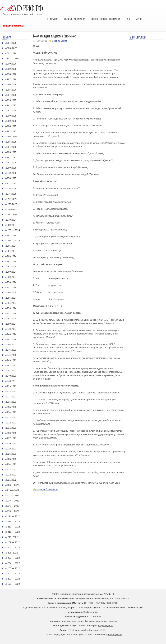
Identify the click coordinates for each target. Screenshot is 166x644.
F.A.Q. (128, 19)
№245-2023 (10, 350)
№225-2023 (10, 459)
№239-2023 (10, 386)
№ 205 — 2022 (12, 558)
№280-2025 (10, 168)
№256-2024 (10, 293)
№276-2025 (10, 189)
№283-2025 (10, 152)
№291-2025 (10, 111)
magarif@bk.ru (106, 626)
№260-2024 (10, 272)
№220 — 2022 (12, 485)
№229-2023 (10, 443)
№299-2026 (10, 69)
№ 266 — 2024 (12, 241)
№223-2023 (10, 469)
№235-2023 (10, 407)
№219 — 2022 (12, 490)
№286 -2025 (11, 137)
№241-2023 (10, 371)
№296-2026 (10, 85)
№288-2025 (10, 126)
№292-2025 (10, 105)
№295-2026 (10, 90)
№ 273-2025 (11, 204)
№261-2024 (10, 267)
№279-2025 (10, 173)
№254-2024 (10, 303)
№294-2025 (10, 95)
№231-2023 (10, 428)
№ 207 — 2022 (12, 548)
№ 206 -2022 (11, 553)
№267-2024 (10, 235)
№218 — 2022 (12, 501)
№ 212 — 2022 (12, 527)
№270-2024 (10, 220)
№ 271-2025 (11, 209)
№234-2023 (10, 412)
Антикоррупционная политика (102, 621)
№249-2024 (10, 329)
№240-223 (10, 381)
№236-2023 (10, 402)
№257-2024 (10, 287)
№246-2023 (10, 345)
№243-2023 (10, 360)
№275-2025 (10, 194)
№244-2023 (10, 355)
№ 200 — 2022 (12, 579)
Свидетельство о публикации (105, 19)
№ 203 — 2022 (12, 568)
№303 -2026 (11, 48)
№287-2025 (10, 131)
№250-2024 (10, 324)
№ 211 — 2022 (12, 532)
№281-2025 (10, 163)
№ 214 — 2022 (12, 516)
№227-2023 (10, 438)
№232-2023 (10, 423)
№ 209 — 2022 (12, 542)
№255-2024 (10, 298)
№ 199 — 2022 (12, 584)
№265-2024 (10, 246)
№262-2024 (10, 261)
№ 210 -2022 (11, 537)
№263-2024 (10, 256)
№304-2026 (10, 43)
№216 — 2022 (12, 506)
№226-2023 (10, 454)
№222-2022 (10, 475)
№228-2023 (10, 449)
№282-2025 (10, 157)
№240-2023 (10, 376)
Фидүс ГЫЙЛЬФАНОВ (47, 490)
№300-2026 (10, 64)
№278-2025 (10, 178)
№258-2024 (10, 282)
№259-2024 (10, 277)
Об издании (52, 19)
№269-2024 (10, 225)
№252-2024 (10, 313)
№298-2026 (10, 74)
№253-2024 (10, 308)
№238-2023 (10, 391)
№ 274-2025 (11, 199)
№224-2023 (10, 464)
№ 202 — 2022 (12, 574)
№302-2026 (10, 53)
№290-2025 (10, 116)
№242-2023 (10, 365)
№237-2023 (10, 397)
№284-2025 (10, 147)
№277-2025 (10, 183)
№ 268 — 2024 (12, 230)
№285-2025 (10, 142)
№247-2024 (10, 339)
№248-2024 (10, 334)
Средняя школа (60, 41)
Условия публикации (75, 19)
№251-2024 (10, 319)
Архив (139, 19)
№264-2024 (10, 251)
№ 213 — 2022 (12, 521)
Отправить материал (13, 25)
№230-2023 (10, 433)
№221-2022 (10, 480)
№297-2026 (10, 79)
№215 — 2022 (12, 511)
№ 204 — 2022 (12, 563)
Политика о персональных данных (67, 621)
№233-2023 (10, 417)
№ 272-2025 (11, 215)
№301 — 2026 (12, 59)
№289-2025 (10, 121)
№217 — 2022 (12, 495)
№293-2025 (10, 100)
